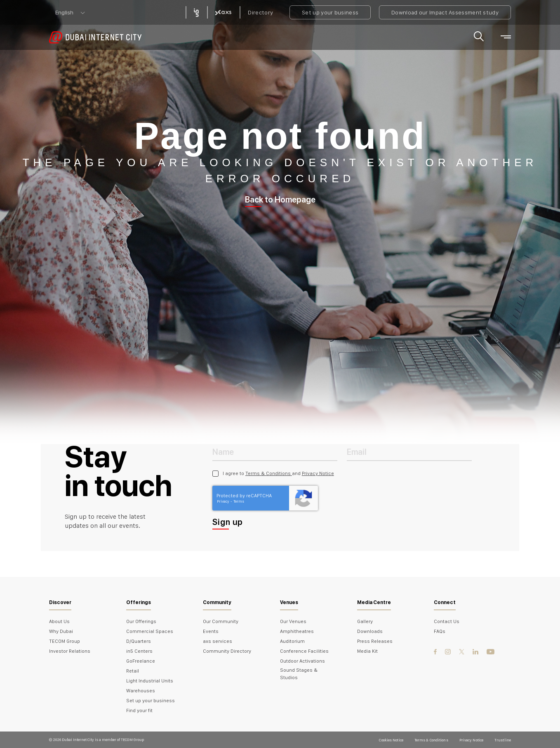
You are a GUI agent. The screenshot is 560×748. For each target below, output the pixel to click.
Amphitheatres (297, 631)
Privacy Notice (318, 473)
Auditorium (292, 641)
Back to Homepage (280, 200)
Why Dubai (61, 631)
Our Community (221, 621)
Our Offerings (141, 621)
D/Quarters (139, 641)
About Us (59, 621)
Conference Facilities (304, 651)
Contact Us (447, 621)
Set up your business (330, 12)
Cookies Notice (391, 740)
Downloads (370, 631)
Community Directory (227, 651)
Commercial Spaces (150, 631)
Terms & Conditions (269, 473)
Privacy (224, 501)
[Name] (275, 452)
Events (211, 631)
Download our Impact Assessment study (445, 12)
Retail (133, 671)
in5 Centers (139, 651)
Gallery (365, 621)
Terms (239, 501)
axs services (218, 641)
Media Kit (367, 651)
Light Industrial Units (150, 681)
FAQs (440, 631)
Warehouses (141, 691)
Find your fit (139, 710)
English (64, 12)
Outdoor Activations (302, 661)
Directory (260, 12)
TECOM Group (65, 641)
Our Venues (293, 621)
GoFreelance (141, 661)
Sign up (228, 522)
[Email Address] (409, 452)
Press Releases (375, 641)
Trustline (503, 740)
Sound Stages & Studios (299, 674)
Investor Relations (70, 651)
